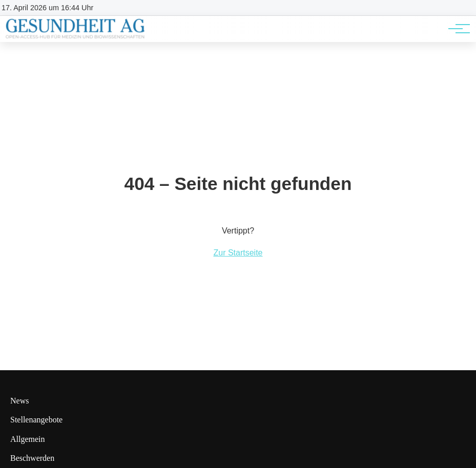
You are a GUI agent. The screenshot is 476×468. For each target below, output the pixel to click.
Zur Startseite (238, 253)
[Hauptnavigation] (456, 29)
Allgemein (28, 439)
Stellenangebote (36, 420)
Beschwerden (32, 458)
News (19, 401)
